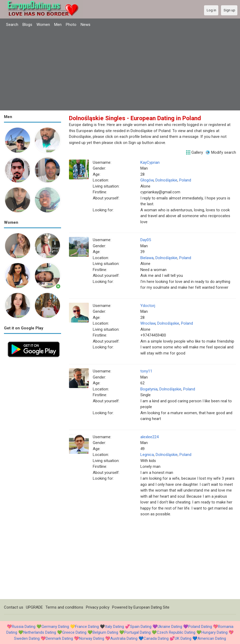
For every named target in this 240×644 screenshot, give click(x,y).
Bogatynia (149, 389)
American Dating (212, 638)
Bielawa (147, 258)
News (86, 25)
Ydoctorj (148, 306)
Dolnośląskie (166, 180)
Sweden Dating (27, 638)
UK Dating (183, 638)
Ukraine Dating (170, 627)
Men (58, 25)
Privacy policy (98, 607)
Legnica (147, 455)
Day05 (146, 240)
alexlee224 (149, 437)
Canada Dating (156, 638)
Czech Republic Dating (176, 632)
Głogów (147, 180)
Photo (71, 25)
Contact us (14, 607)
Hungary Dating (214, 632)
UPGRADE (34, 607)
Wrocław (148, 323)
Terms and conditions (64, 607)
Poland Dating (200, 627)
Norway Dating (92, 638)
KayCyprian (150, 162)
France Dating (87, 627)
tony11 (146, 371)
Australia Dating (124, 638)
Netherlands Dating (40, 632)
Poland (185, 180)
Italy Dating (114, 627)
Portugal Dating (137, 632)
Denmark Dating (59, 638)
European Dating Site (151, 607)
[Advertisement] (120, 69)
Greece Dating (74, 632)
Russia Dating (24, 627)
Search (12, 25)
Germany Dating (55, 627)
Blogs (27, 25)
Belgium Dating (105, 632)
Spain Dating (141, 627)
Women (43, 25)
